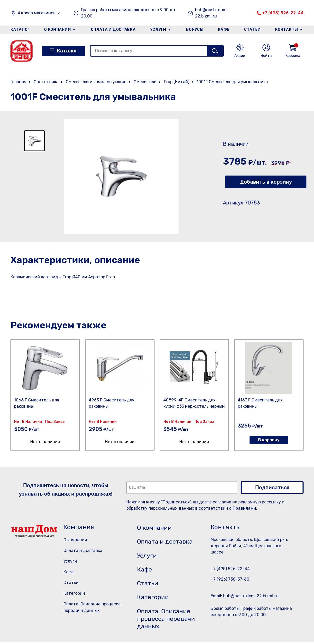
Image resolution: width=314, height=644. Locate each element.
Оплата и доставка (113, 30)
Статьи (253, 30)
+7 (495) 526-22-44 (283, 13)
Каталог (20, 30)
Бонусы (195, 30)
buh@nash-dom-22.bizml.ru (212, 13)
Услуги (158, 30)
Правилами (244, 508)
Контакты (287, 30)
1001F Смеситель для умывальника (232, 82)
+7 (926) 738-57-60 (230, 579)
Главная (18, 82)
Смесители (145, 82)
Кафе (224, 30)
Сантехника (46, 82)
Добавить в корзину (266, 182)
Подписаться (272, 487)
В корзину (269, 440)
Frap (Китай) (177, 82)
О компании (57, 30)
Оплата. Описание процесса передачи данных (167, 620)
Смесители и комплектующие (96, 82)
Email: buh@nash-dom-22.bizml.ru (245, 596)
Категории (74, 593)
